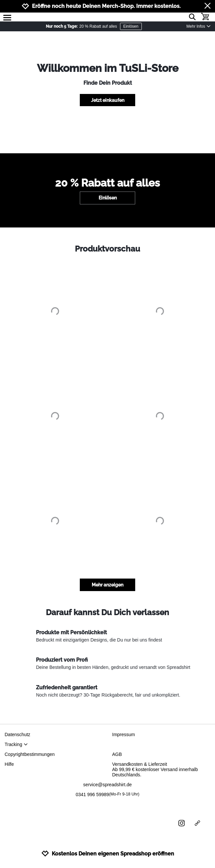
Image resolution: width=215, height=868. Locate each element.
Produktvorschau (107, 249)
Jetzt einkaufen (108, 100)
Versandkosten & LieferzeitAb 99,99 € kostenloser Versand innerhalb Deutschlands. (155, 769)
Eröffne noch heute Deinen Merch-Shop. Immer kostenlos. (106, 6)
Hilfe (9, 764)
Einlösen (131, 26)
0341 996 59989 (107, 794)
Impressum (123, 734)
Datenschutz (17, 734)
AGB (117, 754)
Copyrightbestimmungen (30, 754)
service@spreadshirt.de (107, 785)
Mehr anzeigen (107, 585)
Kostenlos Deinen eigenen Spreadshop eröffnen (108, 853)
